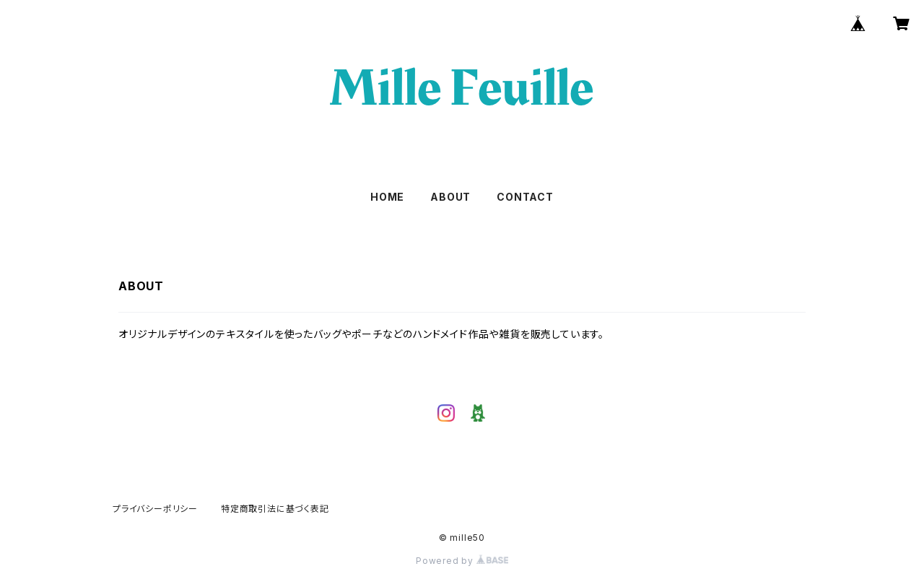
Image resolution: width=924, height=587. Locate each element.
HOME (387, 197)
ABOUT (450, 197)
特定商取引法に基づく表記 (275, 509)
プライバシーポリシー (155, 509)
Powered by (462, 561)
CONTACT (525, 197)
